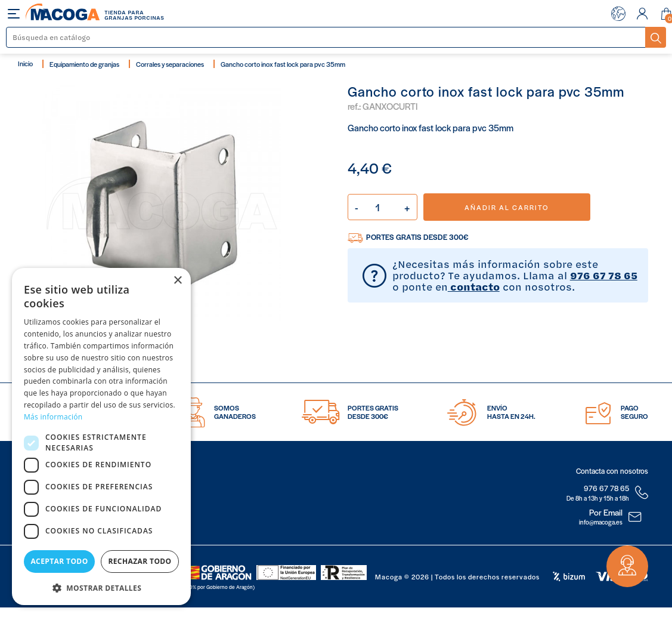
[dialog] (101, 436)
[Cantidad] (383, 207)
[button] (101, 587)
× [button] (177, 281)
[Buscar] (326, 37)
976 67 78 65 (604, 275)
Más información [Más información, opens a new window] (53, 417)
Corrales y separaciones (170, 64)
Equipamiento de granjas (84, 64)
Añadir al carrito (507, 207)
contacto (474, 286)
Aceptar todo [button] (59, 561)
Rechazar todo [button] (140, 561)
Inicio (25, 63)
